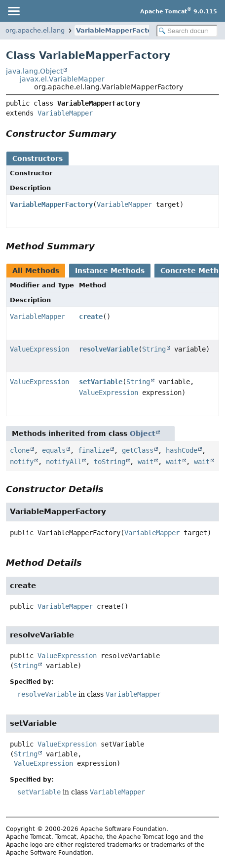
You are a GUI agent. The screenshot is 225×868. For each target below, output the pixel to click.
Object (143, 434)
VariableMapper (65, 113)
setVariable (101, 382)
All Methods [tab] (36, 271)
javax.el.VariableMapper (62, 79)
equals (54, 450)
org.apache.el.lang (35, 30)
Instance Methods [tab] (110, 271)
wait (146, 462)
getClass (138, 450)
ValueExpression (39, 349)
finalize (94, 450)
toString (110, 462)
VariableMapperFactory (117, 30)
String (154, 349)
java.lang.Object (34, 71)
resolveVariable (109, 349)
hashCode (182, 450)
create (91, 316)
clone (20, 450)
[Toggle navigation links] (13, 11)
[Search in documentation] (187, 31)
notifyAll (64, 462)
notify (22, 462)
